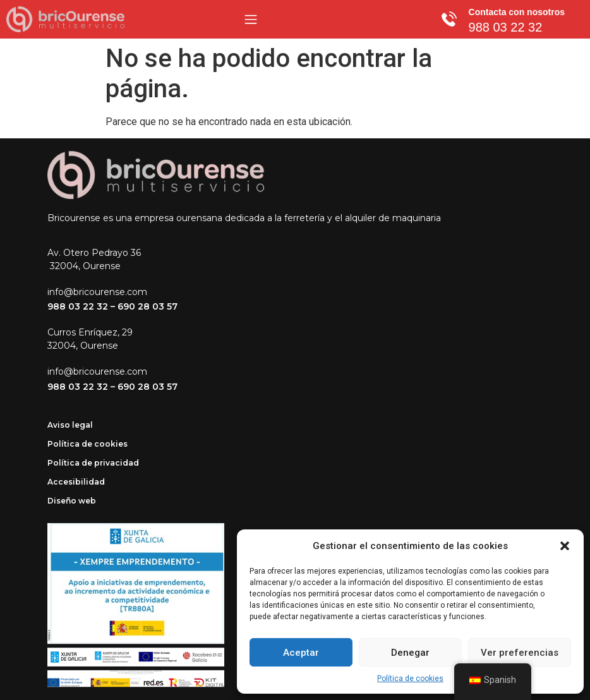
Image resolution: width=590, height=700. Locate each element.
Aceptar (301, 653)
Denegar (410, 653)
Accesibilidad (76, 482)
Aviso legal (70, 425)
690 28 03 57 (147, 306)
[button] (565, 546)
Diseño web (72, 501)
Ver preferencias (520, 653)
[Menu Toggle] (251, 19)
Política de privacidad (93, 463)
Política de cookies (410, 679)
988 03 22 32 (78, 306)
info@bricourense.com (97, 292)
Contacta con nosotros (517, 12)
